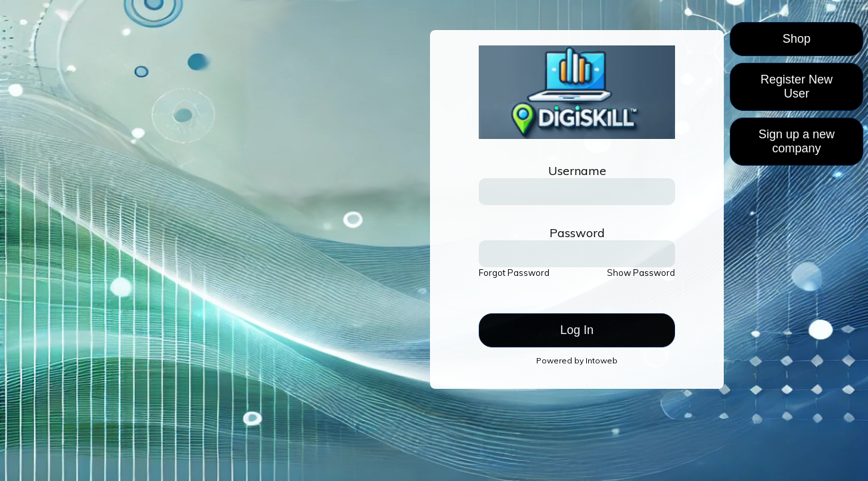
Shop (797, 39)
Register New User (797, 87)
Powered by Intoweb (577, 360)
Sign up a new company (797, 141)
